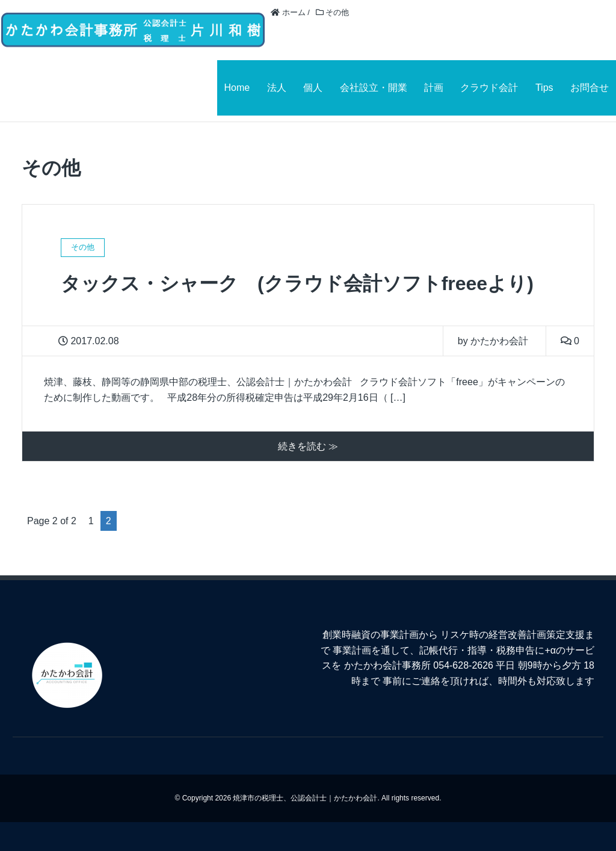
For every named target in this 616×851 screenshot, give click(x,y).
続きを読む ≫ (308, 446)
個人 (313, 88)
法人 (277, 88)
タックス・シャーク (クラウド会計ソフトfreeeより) (297, 283)
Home (237, 88)
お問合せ (590, 88)
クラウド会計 (489, 88)
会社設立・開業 (374, 88)
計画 (434, 88)
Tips (544, 88)
